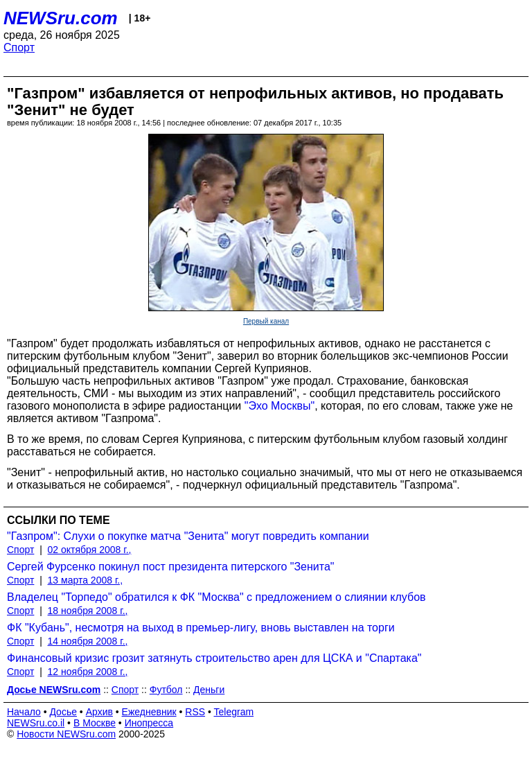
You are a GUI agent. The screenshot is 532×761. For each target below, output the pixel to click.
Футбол (166, 690)
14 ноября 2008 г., (88, 641)
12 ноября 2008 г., (88, 672)
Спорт (19, 47)
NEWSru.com (61, 18)
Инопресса (149, 723)
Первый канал (266, 321)
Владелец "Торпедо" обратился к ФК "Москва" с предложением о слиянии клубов (216, 597)
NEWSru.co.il (36, 723)
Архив (99, 712)
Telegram (234, 712)
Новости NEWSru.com (66, 734)
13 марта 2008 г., (86, 580)
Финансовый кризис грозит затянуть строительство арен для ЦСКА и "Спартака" (214, 658)
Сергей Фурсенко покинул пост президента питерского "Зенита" (171, 567)
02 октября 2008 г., (90, 550)
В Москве (95, 723)
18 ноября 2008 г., (88, 611)
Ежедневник (149, 712)
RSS (195, 712)
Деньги (209, 690)
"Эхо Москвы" (280, 406)
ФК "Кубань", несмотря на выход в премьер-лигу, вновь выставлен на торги (201, 628)
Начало (24, 712)
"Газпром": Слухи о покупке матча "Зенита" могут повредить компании (188, 536)
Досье (63, 712)
